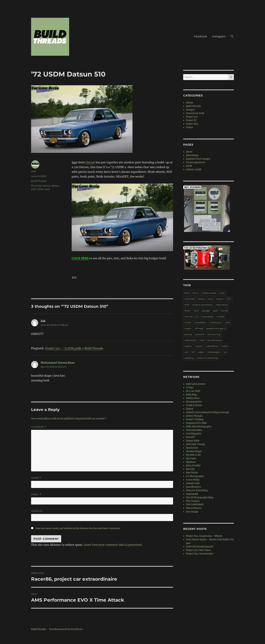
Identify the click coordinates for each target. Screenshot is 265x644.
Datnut (90, 162)
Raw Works (192, 473)
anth (34, 171)
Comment (39, 427)
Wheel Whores (194, 508)
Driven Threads (194, 416)
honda (224, 311)
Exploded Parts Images (198, 159)
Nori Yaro (191, 458)
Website (37, 511)
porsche (200, 334)
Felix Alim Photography (199, 427)
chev (222, 293)
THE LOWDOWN (195, 505)
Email (36, 494)
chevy (201, 299)
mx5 (227, 322)
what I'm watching (207, 358)
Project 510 (192, 117)
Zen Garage (192, 512)
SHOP (189, 166)
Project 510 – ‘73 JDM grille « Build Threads (74, 348)
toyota (199, 346)
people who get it (216, 328)
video (201, 352)
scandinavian (215, 340)
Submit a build (194, 169)
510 (33, 186)
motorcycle (216, 322)
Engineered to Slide (196, 423)
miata (188, 322)
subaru (188, 346)
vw (225, 352)
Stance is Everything (197, 490)
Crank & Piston (194, 405)
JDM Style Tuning (195, 444)
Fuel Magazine (194, 434)
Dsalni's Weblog (195, 419)
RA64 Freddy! (193, 466)
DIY (229, 299)
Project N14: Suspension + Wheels (204, 536)
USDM (40, 189)
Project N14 (192, 124)
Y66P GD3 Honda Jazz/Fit (200, 547)
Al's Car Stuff (193, 391)
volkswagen (214, 352)
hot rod (188, 317)
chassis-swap (209, 293)
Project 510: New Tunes (198, 550)
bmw (196, 293)
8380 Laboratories (196, 384)
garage (206, 311)
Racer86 (190, 469)
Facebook (201, 36)
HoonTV (190, 437)
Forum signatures (196, 162)
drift (187, 305)
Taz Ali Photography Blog (200, 497)
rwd (202, 340)
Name (36, 478)
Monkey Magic (194, 451)
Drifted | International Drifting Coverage (208, 412)
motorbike (200, 322)
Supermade (192, 494)
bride (39, 186)
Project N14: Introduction (200, 554)
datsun (55, 186)
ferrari (188, 311)
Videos (190, 127)
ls (197, 317)
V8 (193, 352)
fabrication (222, 305)
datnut (46, 186)
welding (189, 358)
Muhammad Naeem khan (58, 363)
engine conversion (203, 305)
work (47, 189)
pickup (188, 334)
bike (187, 293)
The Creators (193, 501)
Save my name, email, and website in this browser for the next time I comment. (78, 528)
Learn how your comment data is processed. (113, 545)
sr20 (33, 189)
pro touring (214, 334)
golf (215, 311)
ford (196, 311)
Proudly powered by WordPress (66, 629)
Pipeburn (191, 462)
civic (210, 299)
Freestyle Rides (194, 430)
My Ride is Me (193, 455)
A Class (190, 388)
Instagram (219, 36)
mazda (220, 317)
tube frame (212, 346)
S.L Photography (195, 476)
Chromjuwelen (194, 402)
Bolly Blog (191, 395)
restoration (190, 340)
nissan (188, 328)
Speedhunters (193, 487)
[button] (232, 37)
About (189, 152)
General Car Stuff (195, 113)
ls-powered (207, 317)
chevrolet (190, 299)
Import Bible (193, 441)
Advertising (192, 155)
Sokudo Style (193, 483)
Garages (190, 110)
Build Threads (39, 181)
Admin (190, 103)
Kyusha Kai (192, 448)
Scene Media (193, 480)
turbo (224, 346)
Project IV (191, 120)
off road (199, 328)
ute (186, 352)
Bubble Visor (193, 398)
